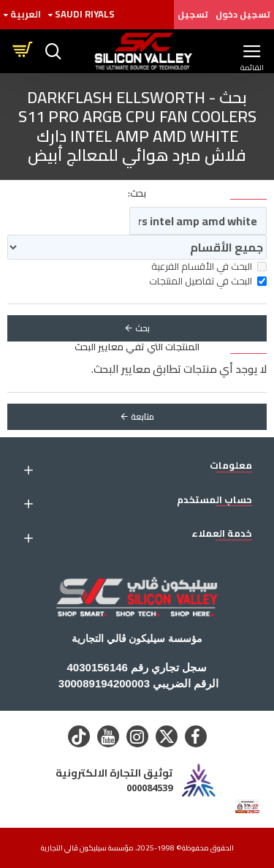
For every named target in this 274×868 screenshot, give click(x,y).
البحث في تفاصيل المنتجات (208, 282)
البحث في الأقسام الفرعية (209, 267)
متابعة (142, 416)
